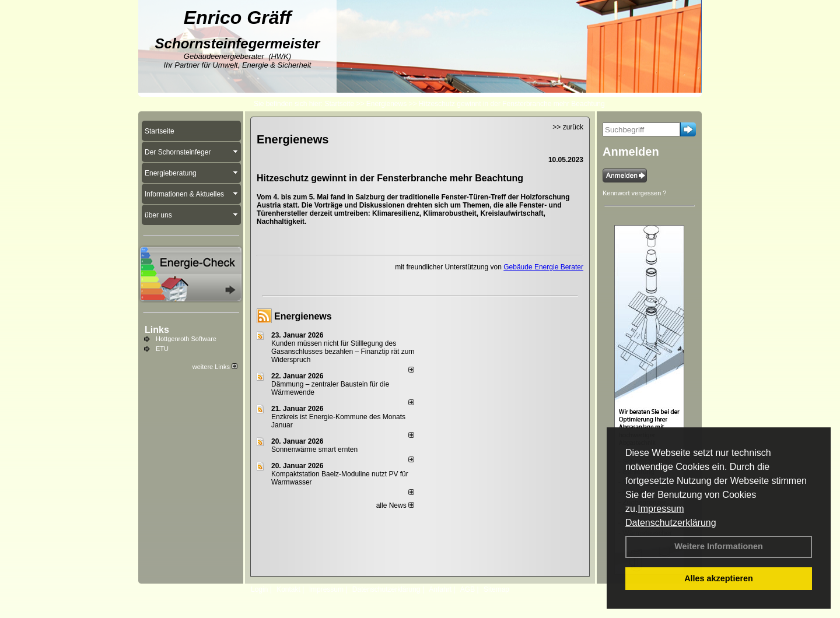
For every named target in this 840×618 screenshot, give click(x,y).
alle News (395, 505)
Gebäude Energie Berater (543, 267)
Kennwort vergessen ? (634, 193)
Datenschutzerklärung (671, 523)
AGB (468, 589)
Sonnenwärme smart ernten (314, 450)
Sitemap (496, 589)
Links (157, 330)
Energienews (303, 316)
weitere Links (215, 367)
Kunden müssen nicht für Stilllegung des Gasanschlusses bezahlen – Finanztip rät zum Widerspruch (343, 352)
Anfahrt (440, 589)
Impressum (661, 509)
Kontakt (288, 589)
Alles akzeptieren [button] (719, 578)
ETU (162, 349)
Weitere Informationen (719, 546)
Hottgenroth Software (186, 339)
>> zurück (568, 127)
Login (259, 589)
